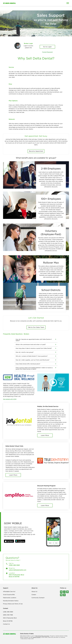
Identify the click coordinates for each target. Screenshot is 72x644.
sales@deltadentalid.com (18, 570)
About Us (34, 592)
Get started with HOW (10, 399)
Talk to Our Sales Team (36, 327)
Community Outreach (38, 598)
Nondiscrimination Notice (11, 601)
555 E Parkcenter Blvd (10, 618)
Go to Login (47, 47)
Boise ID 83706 (8, 621)
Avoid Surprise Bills (9, 595)
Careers (34, 595)
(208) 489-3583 (14, 565)
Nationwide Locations (10, 598)
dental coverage (37, 637)
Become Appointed (36, 151)
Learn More (45, 435)
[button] (9, 541)
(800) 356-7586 (8, 615)
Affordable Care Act (9, 592)
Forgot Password (47, 52)
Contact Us (6, 624)
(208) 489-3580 (8, 612)
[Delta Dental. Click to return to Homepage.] (27, 3)
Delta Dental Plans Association (42, 636)
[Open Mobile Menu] (68, 3)
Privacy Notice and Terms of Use (13, 604)
